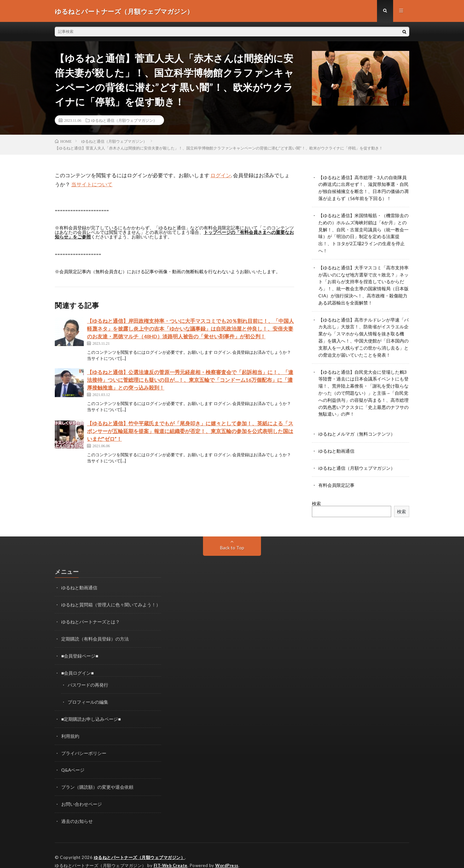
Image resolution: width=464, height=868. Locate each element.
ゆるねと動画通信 (336, 444)
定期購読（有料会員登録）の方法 (95, 630)
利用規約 (70, 726)
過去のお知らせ (77, 810)
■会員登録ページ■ (80, 647)
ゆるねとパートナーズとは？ (91, 613)
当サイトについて (92, 185)
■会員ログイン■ (77, 664)
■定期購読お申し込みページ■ (91, 709)
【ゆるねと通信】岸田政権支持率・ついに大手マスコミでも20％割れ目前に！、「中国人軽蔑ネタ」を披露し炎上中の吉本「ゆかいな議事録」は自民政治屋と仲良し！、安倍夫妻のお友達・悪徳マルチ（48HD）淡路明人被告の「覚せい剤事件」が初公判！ (190, 329)
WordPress (229, 854)
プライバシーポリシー (84, 743)
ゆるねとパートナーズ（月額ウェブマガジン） (140, 845)
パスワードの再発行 (88, 675)
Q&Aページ (73, 759)
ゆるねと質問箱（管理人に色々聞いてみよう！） (111, 597)
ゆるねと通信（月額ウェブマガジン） (124, 121)
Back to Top (232, 540)
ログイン (221, 176)
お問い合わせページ (82, 793)
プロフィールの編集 (88, 692)
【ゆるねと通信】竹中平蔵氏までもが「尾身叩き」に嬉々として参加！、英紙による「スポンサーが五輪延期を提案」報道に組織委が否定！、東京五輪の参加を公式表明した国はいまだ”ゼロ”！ (190, 432)
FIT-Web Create (171, 854)
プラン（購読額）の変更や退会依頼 (97, 776)
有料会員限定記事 (336, 477)
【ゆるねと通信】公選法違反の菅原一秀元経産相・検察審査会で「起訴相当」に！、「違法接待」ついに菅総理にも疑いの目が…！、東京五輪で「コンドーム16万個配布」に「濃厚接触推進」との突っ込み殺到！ (190, 380)
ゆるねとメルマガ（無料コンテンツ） (357, 427)
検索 (316, 496)
